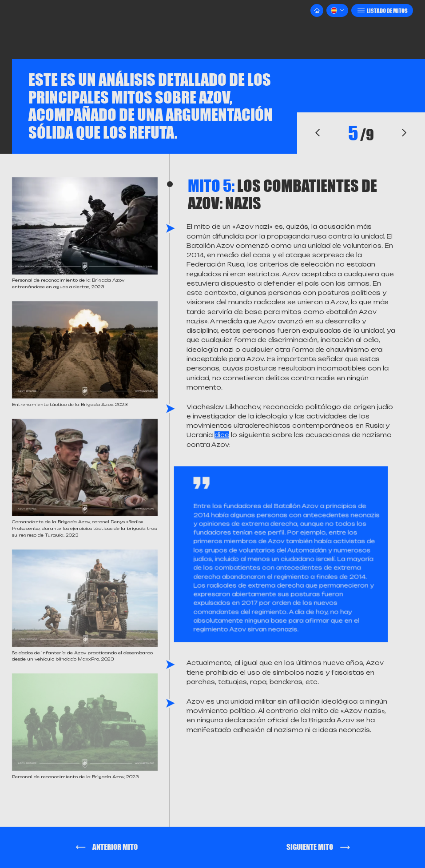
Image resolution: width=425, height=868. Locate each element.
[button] (337, 10)
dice (222, 435)
